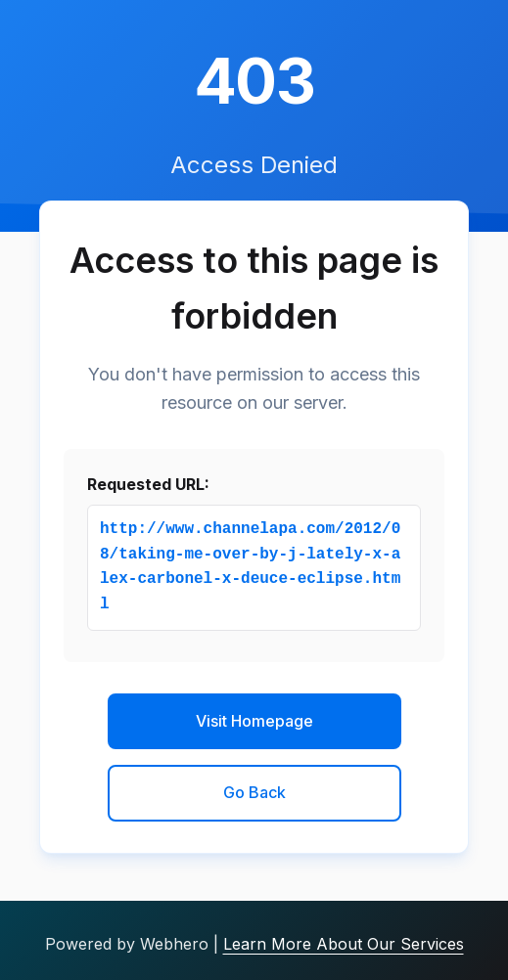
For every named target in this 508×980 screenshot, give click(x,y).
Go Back (254, 792)
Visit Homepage (254, 721)
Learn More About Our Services (344, 944)
